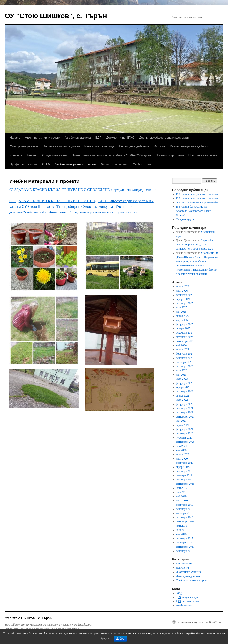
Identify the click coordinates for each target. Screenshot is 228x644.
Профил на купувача (203, 155)
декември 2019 (185, 471)
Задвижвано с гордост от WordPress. (199, 622)
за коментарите (188, 601)
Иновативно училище (99, 146)
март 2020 (182, 459)
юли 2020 (181, 446)
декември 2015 (185, 551)
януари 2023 (183, 387)
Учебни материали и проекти (75, 164)
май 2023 (181, 375)
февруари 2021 (185, 429)
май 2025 (181, 312)
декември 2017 (185, 538)
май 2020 (181, 450)
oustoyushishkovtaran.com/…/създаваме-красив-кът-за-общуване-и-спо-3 (82, 212)
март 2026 (182, 291)
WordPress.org (184, 606)
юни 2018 (182, 530)
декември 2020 (185, 433)
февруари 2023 (185, 383)
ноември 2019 (184, 475)
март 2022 (182, 400)
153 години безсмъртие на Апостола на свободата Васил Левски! (193, 211)
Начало (15, 138)
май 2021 (181, 421)
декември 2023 (185, 358)
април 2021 (183, 425)
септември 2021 (185, 417)
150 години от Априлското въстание (197, 194)
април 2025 (183, 316)
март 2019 (182, 501)
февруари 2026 (185, 295)
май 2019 (181, 496)
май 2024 (181, 345)
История (160, 146)
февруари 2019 (185, 505)
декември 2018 (185, 509)
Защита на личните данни (62, 146)
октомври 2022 (185, 391)
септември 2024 (185, 341)
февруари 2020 (185, 463)
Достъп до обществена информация (165, 138)
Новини (32, 155)
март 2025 (182, 320)
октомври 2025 (185, 303)
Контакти (16, 155)
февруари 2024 (185, 354)
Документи (183, 568)
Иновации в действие (134, 146)
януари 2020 (183, 467)
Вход (179, 593)
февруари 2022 (185, 404)
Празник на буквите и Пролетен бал (197, 202)
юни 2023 (182, 370)
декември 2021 (185, 408)
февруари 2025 (185, 324)
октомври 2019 (185, 480)
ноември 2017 (184, 543)
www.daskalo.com (81, 625)
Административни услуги (42, 138)
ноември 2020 (184, 438)
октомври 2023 (185, 366)
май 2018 (181, 534)
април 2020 (183, 454)
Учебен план (142, 164)
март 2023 (182, 379)
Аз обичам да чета (78, 138)
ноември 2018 (184, 513)
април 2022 (183, 396)
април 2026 (183, 286)
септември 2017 (185, 547)
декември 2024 (185, 333)
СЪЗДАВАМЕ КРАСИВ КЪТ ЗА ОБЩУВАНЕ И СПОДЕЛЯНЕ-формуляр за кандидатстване (83, 190)
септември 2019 (185, 484)
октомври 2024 (185, 337)
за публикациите (189, 597)
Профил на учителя (24, 164)
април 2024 (183, 349)
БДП (99, 138)
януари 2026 (183, 299)
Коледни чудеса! (186, 219)
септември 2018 (185, 522)
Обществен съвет (55, 155)
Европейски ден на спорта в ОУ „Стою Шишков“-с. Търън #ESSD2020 (195, 244)
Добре (120, 639)
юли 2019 (181, 488)
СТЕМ (46, 164)
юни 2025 (182, 307)
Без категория (184, 564)
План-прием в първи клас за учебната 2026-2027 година (111, 155)
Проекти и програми (169, 155)
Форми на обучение (115, 164)
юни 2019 (182, 492)
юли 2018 (181, 526)
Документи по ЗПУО (120, 138)
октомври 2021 (185, 412)
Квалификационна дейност (189, 146)
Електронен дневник (24, 146)
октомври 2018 (185, 517)
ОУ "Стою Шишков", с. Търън (56, 16)
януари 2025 (183, 328)
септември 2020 (185, 442)
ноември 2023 (184, 362)
